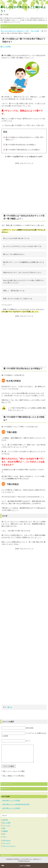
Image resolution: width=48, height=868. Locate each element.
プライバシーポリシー (9, 846)
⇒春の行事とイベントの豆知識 (11, 800)
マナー (5, 837)
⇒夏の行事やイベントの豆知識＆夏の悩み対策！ (16, 804)
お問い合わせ (6, 840)
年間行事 (5, 820)
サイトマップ (6, 843)
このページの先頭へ (25, 866)
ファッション (6, 825)
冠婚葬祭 (5, 831)
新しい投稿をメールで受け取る (14, 776)
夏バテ (10, 707)
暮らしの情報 (5, 46)
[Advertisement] (24, 188)
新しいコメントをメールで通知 (14, 771)
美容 (4, 828)
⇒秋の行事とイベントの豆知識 (11, 808)
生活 (4, 834)
